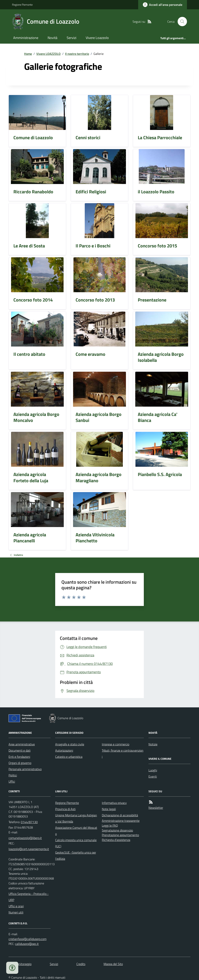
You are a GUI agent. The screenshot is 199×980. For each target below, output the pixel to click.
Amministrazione (26, 38)
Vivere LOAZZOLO (48, 54)
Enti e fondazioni (19, 757)
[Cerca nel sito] (181, 22)
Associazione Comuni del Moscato (76, 831)
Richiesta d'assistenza (116, 840)
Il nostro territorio (77, 54)
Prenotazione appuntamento (120, 835)
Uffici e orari (16, 906)
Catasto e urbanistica (69, 757)
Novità (52, 38)
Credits (81, 964)
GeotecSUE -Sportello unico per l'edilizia (76, 856)
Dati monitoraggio (20, 964)
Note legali (109, 809)
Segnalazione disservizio (117, 830)
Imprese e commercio (116, 744)
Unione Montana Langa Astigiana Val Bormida (76, 818)
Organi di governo (20, 763)
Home (28, 54)
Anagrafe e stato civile (70, 744)
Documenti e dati (20, 750)
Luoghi (153, 770)
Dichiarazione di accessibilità (120, 815)
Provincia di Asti (65, 809)
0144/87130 (29, 822)
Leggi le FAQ (110, 825)
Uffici (12, 781)
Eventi (153, 776)
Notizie (153, 744)
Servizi (72, 38)
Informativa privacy (114, 803)
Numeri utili (16, 912)
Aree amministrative (22, 744)
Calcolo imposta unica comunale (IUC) (76, 843)
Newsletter (156, 808)
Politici (13, 775)
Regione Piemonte (22, 5)
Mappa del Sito (113, 964)
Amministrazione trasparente (121, 821)
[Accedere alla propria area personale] (163, 5)
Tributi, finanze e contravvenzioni (123, 754)
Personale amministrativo (25, 769)
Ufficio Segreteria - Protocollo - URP (29, 897)
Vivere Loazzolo (97, 38)
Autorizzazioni (64, 750)
